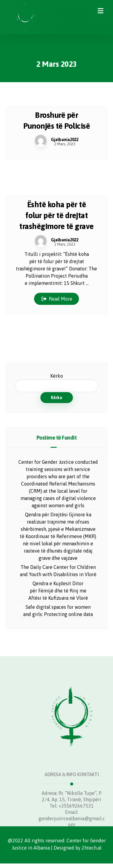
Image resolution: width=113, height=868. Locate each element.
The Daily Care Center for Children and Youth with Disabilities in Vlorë (58, 571)
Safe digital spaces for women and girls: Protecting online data (58, 611)
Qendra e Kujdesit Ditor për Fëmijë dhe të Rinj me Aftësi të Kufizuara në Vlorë (58, 591)
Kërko (57, 376)
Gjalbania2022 (65, 140)
